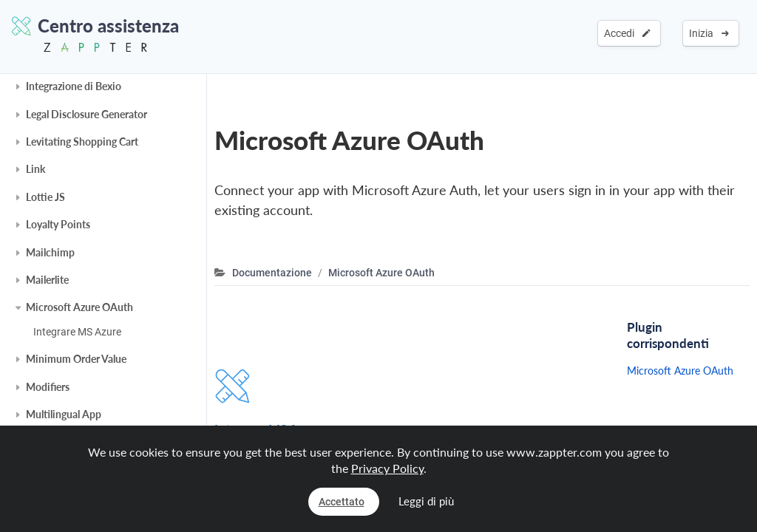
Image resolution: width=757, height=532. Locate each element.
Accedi (627, 33)
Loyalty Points (58, 224)
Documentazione (272, 273)
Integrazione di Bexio (74, 86)
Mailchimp (50, 252)
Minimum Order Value (76, 359)
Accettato (342, 502)
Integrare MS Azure (77, 332)
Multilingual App (64, 414)
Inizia (709, 33)
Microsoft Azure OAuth (79, 307)
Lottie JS (45, 197)
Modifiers (48, 387)
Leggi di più (426, 501)
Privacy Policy (387, 468)
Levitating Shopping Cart (82, 141)
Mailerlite (47, 280)
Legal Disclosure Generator (86, 114)
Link (35, 169)
